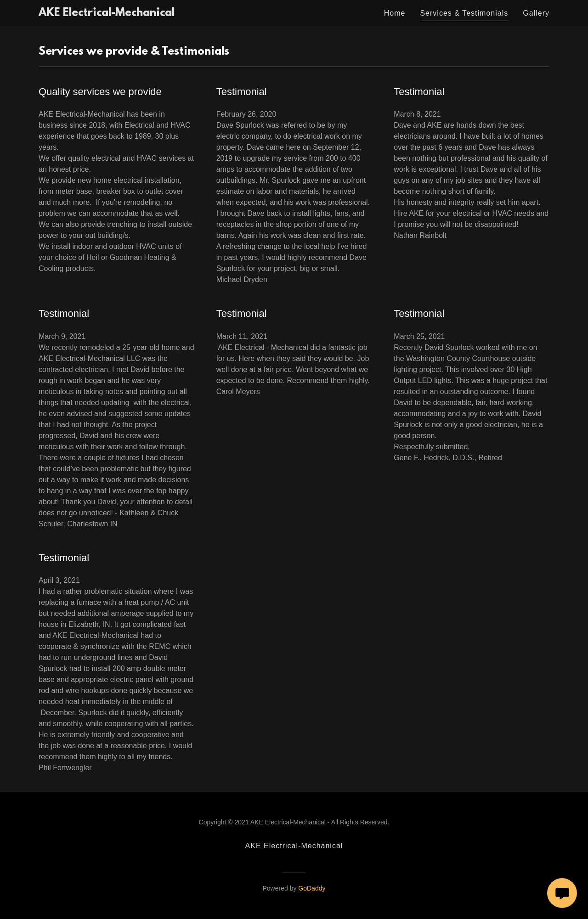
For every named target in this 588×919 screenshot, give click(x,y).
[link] (107, 14)
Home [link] (395, 13)
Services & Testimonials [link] (464, 13)
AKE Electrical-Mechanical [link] (294, 846)
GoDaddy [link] (312, 888)
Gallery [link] (536, 13)
